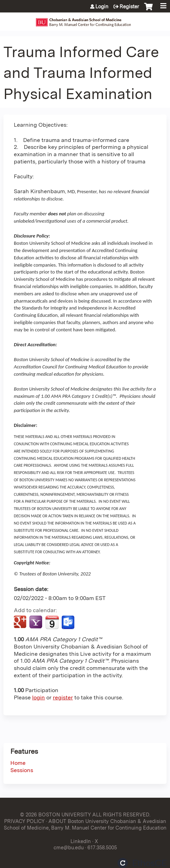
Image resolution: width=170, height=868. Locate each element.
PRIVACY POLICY (24, 821)
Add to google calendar (21, 623)
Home (18, 763)
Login (102, 7)
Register (129, 7)
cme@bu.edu (69, 847)
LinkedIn (81, 841)
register (63, 697)
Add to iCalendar (52, 622)
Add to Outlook (69, 623)
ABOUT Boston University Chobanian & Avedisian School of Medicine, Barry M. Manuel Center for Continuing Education (85, 824)
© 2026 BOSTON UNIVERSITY (55, 815)
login (39, 697)
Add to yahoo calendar (36, 623)
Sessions (22, 770)
